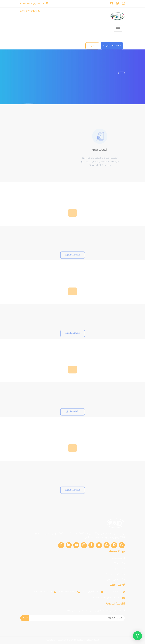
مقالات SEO (119, 564)
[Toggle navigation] (118, 29)
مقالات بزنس (118, 569)
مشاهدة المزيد (73, 260)
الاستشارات (118, 558)
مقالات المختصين (115, 574)
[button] (137, 636)
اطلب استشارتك (112, 46)
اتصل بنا (92, 46)
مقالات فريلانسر (116, 580)
